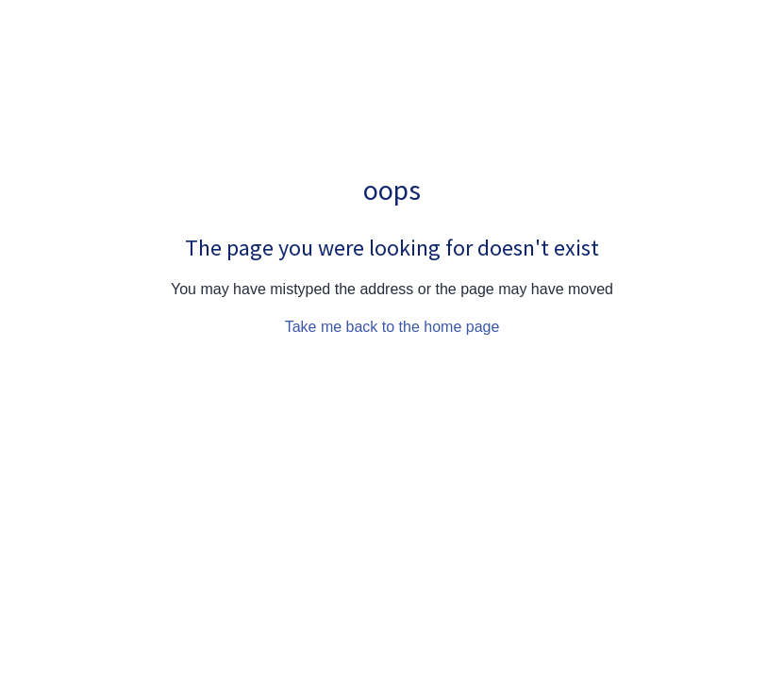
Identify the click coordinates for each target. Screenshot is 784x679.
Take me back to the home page (392, 327)
